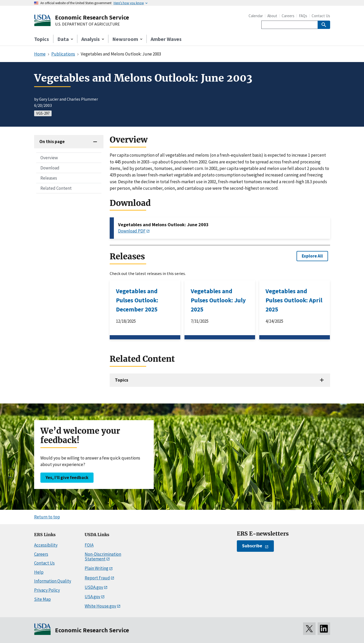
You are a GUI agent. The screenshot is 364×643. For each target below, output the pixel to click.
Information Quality (53, 581)
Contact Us (321, 16)
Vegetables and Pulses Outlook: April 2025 (294, 300)
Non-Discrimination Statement (103, 557)
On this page (52, 142)
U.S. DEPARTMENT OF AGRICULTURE (87, 24)
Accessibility (46, 545)
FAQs (303, 16)
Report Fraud (97, 578)
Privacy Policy (47, 590)
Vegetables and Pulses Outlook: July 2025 (218, 300)
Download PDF (132, 231)
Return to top (47, 517)
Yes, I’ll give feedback (67, 477)
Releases (49, 178)
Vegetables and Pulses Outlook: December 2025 (137, 300)
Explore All (312, 256)
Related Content (56, 188)
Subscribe (252, 546)
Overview (49, 158)
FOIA (89, 545)
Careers (288, 16)
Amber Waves (166, 39)
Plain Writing (97, 568)
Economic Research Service (92, 17)
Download (50, 168)
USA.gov (92, 597)
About (272, 16)
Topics (42, 39)
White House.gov (100, 606)
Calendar (256, 16)
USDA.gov (94, 587)
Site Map (42, 599)
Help (39, 572)
